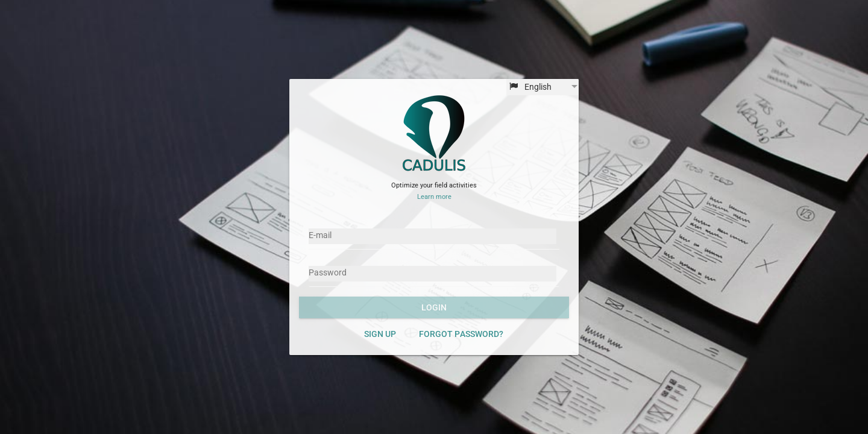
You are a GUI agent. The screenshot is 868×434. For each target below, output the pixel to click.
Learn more (434, 197)
